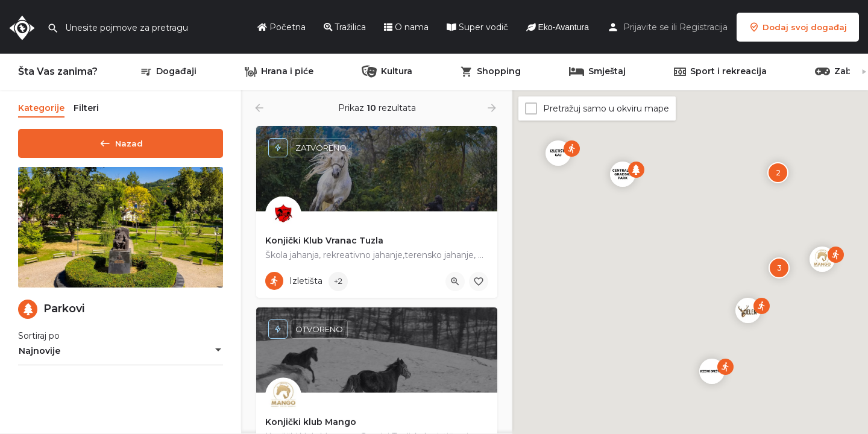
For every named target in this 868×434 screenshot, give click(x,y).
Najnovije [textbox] (39, 355)
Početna (281, 27)
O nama (406, 27)
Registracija (703, 27)
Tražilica (345, 27)
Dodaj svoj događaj (798, 27)
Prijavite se (646, 27)
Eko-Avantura (558, 27)
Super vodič (477, 27)
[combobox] (121, 355)
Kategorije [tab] (41, 108)
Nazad (121, 141)
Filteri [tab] (86, 108)
